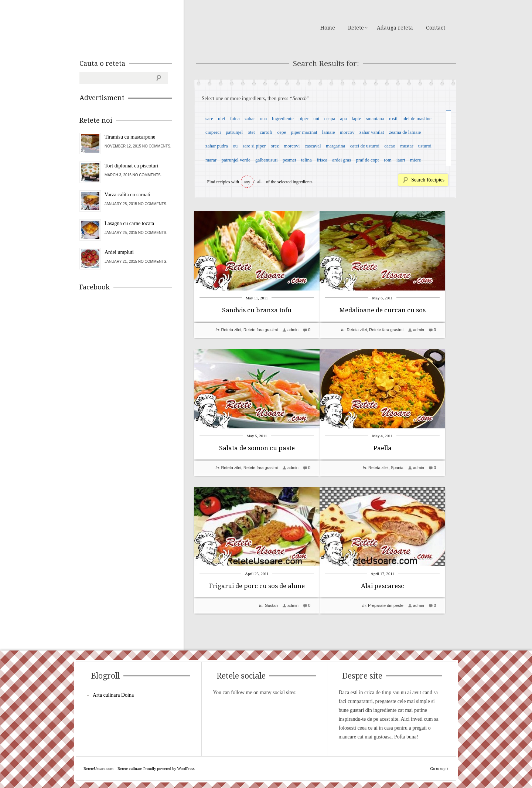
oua (263, 118)
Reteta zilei (231, 330)
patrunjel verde (236, 160)
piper (303, 118)
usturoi (425, 146)
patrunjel (234, 132)
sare (209, 118)
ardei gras (342, 160)
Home (328, 28)
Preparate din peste (397, 605)
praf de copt (367, 160)
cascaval (313, 146)
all (259, 181)
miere (416, 160)
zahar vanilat (372, 132)
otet (251, 132)
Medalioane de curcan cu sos (393, 310)
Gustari (271, 605)
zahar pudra (217, 146)
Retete (356, 28)
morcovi (292, 146)
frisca (322, 160)
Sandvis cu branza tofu (257, 310)
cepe (282, 132)
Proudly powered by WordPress (169, 768)
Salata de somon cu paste (257, 448)
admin (293, 330)
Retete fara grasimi (261, 330)
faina (235, 118)
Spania (408, 468)
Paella (394, 448)
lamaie (329, 132)
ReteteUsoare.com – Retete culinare (133, 27)
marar (211, 160)
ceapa (330, 118)
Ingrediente (282, 118)
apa (344, 118)
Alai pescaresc (394, 586)
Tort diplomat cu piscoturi (132, 166)
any (247, 182)
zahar (250, 118)
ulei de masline (417, 118)
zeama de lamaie (405, 132)
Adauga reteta (395, 28)
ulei (222, 118)
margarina (335, 146)
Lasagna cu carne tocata (129, 223)
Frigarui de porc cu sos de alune (257, 586)
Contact (436, 28)
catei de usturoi (365, 146)
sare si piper (254, 146)
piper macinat (304, 132)
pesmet (289, 160)
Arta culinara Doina (113, 695)
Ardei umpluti (119, 252)
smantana (375, 118)
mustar (407, 146)
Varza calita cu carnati (127, 195)
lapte (356, 118)
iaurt (401, 160)
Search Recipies (428, 180)
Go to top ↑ (439, 768)
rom (388, 160)
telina (306, 160)
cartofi (266, 132)
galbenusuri (267, 160)
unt (316, 118)
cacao (390, 146)
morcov (347, 132)
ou (235, 146)
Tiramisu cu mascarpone (130, 137)
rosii (393, 118)
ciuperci (213, 132)
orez (274, 146)
